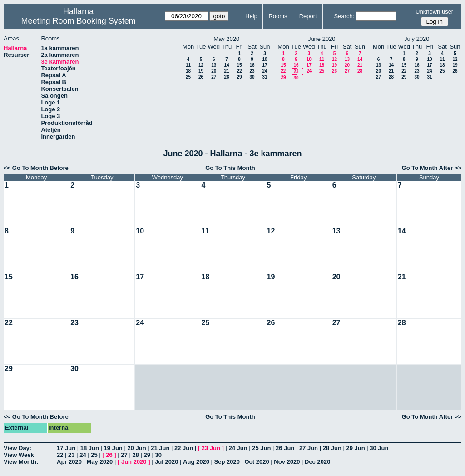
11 (188, 65)
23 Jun (211, 448)
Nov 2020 (287, 462)
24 (265, 71)
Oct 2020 (257, 462)
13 (214, 65)
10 (265, 59)
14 (226, 65)
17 (265, 65)
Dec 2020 (317, 462)
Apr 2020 (69, 462)
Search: (344, 16)
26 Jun (285, 448)
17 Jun (66, 448)
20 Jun (136, 448)
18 (188, 71)
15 (239, 65)
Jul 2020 (166, 462)
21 (226, 71)
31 (265, 77)
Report (308, 16)
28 (226, 77)
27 (214, 77)
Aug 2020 (196, 462)
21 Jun (160, 448)
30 (252, 77)
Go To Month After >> (432, 168)
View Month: (21, 462)
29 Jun (355, 448)
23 (252, 71)
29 (239, 77)
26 (201, 77)
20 (214, 71)
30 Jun (379, 448)
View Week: (20, 455)
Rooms (278, 16)
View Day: (17, 448)
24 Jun (238, 448)
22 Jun (184, 448)
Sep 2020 (227, 462)
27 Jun (309, 448)
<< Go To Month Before (36, 168)
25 (188, 77)
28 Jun (332, 448)
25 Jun (261, 448)
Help (251, 16)
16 (252, 65)
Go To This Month (230, 168)
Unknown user (434, 12)
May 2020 (100, 462)
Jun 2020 (134, 462)
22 (239, 71)
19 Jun (113, 448)
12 (201, 65)
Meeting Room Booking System (79, 21)
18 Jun (90, 448)
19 (201, 71)
